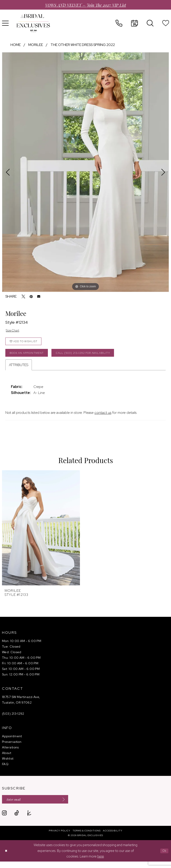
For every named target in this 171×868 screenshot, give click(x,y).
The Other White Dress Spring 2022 (83, 45)
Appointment (12, 741)
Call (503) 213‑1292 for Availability (96, 357)
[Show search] (150, 23)
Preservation (12, 747)
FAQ (5, 769)
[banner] (33, 23)
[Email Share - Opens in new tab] (39, 296)
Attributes (19, 370)
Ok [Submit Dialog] (164, 857)
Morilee (36, 45)
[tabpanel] (85, 172)
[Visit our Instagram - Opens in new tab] (4, 819)
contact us (103, 417)
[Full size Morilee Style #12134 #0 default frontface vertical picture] (85, 172)
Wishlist (8, 763)
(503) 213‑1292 (13, 719)
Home (16, 45)
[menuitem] (119, 23)
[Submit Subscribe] (73, 805)
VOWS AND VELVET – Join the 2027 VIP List (86, 5)
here (101, 863)
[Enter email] (41, 805)
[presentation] (41, 533)
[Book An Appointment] (134, 23)
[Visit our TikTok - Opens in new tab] (17, 819)
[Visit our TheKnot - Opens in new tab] (29, 819)
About (7, 758)
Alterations (10, 752)
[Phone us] (119, 23)
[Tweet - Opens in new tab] (23, 296)
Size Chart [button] (14, 331)
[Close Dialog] (7, 857)
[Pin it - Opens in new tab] (31, 296)
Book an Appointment (30, 357)
